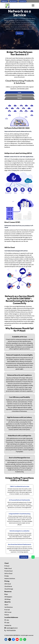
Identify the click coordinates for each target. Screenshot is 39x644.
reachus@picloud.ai (12, 628)
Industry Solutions (10, 578)
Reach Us (19, 33)
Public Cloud (8, 568)
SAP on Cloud (8, 573)
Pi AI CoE (7, 610)
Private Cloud (8, 571)
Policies (7, 615)
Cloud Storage (9, 589)
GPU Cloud (8, 584)
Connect (19, 95)
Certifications (9, 607)
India (8, 623)
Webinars (4, 1)
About (6, 605)
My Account (13, 1)
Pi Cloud (7, 566)
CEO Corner (8, 612)
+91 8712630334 (11, 630)
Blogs (6, 594)
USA (8, 620)
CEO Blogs (7, 599)
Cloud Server (8, 586)
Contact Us (23, 1)
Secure (20, 98)
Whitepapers (8, 597)
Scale (19, 92)
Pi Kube (7, 576)
